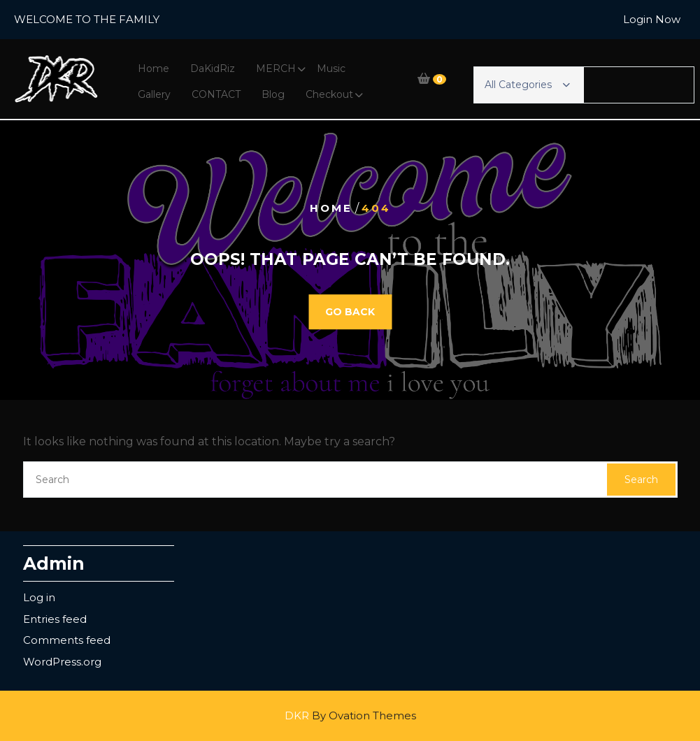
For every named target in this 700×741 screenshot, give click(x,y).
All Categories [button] (527, 85)
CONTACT (216, 94)
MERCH (276, 69)
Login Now (652, 19)
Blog (273, 94)
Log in (39, 597)
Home (153, 69)
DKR (350, 715)
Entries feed (55, 619)
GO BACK (350, 312)
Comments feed (67, 640)
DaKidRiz (213, 69)
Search (641, 480)
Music (331, 69)
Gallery (154, 94)
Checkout (329, 94)
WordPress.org (62, 662)
